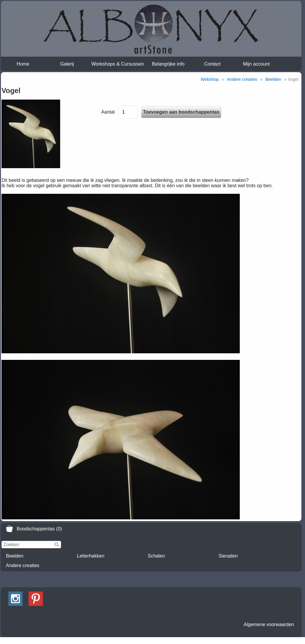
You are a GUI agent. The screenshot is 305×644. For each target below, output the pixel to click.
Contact (212, 64)
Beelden (15, 556)
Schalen (156, 556)
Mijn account (256, 64)
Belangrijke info (168, 64)
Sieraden (228, 556)
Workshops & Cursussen (118, 64)
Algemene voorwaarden (269, 624)
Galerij (67, 64)
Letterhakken (91, 556)
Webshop (210, 79)
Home (23, 64)
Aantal (108, 112)
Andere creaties (23, 565)
